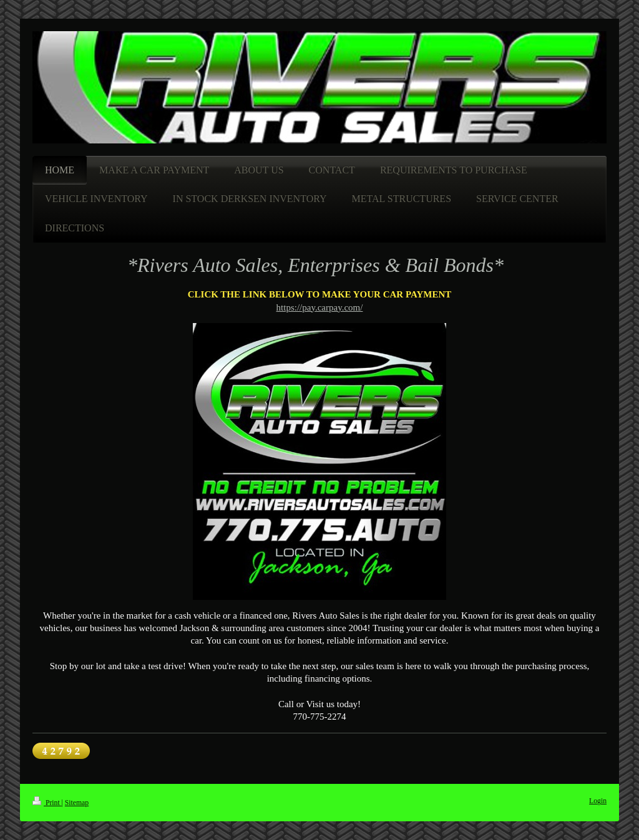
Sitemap (77, 803)
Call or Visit (301, 704)
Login (598, 801)
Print (47, 803)
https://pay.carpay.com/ (320, 307)
